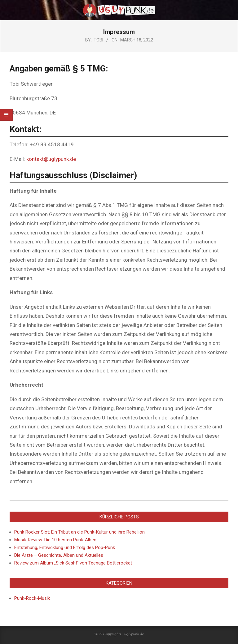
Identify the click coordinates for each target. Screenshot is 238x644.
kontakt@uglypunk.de (51, 159)
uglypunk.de (134, 634)
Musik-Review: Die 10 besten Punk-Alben (55, 540)
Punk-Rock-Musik (32, 598)
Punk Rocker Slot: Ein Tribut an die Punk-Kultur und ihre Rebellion (79, 532)
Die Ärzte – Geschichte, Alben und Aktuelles (59, 555)
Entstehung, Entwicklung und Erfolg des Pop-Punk (65, 547)
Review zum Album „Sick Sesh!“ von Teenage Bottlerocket (73, 563)
